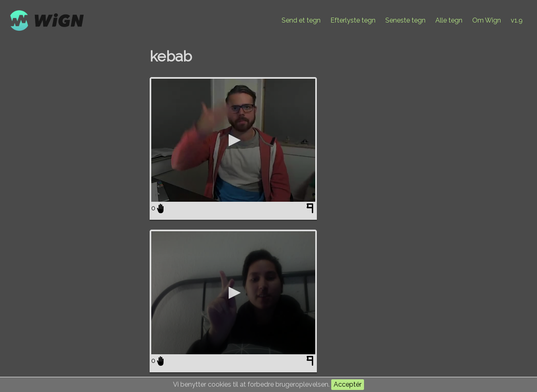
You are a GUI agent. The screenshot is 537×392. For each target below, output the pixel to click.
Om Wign (487, 20)
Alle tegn (449, 20)
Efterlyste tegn (353, 20)
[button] (233, 140)
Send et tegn (301, 20)
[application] (233, 140)
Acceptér (348, 384)
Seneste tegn (405, 20)
